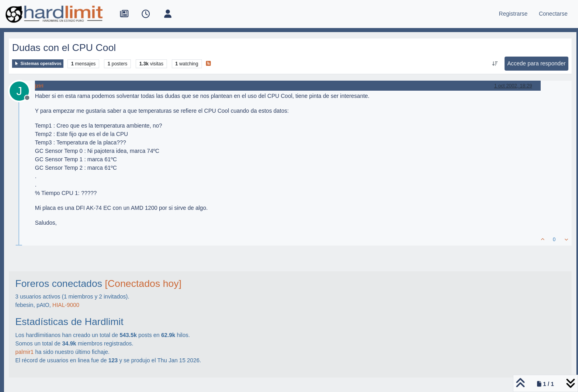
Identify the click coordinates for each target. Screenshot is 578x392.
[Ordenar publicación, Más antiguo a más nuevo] (495, 64)
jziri (39, 86)
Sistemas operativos (38, 64)
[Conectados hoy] (143, 283)
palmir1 (24, 352)
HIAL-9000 (66, 305)
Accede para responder (537, 63)
